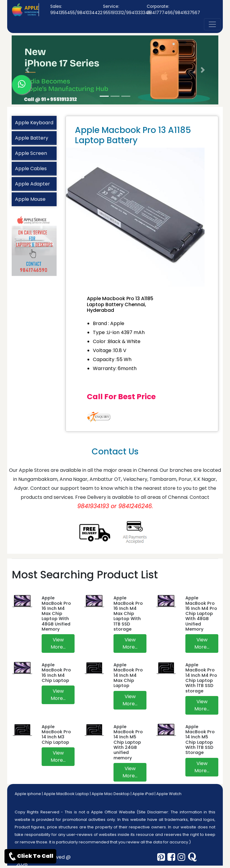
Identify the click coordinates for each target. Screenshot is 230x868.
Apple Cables (31, 169)
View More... (58, 643)
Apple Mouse (30, 199)
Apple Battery (32, 138)
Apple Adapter (32, 184)
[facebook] (171, 857)
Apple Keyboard (34, 123)
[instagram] (181, 857)
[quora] (192, 857)
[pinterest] (161, 857)
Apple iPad (143, 794)
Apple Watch (169, 794)
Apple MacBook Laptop (66, 794)
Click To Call (30, 856)
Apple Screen (31, 153)
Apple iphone (28, 794)
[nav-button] (212, 24)
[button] (27, 70)
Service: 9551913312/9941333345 (127, 9)
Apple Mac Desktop (111, 794)
